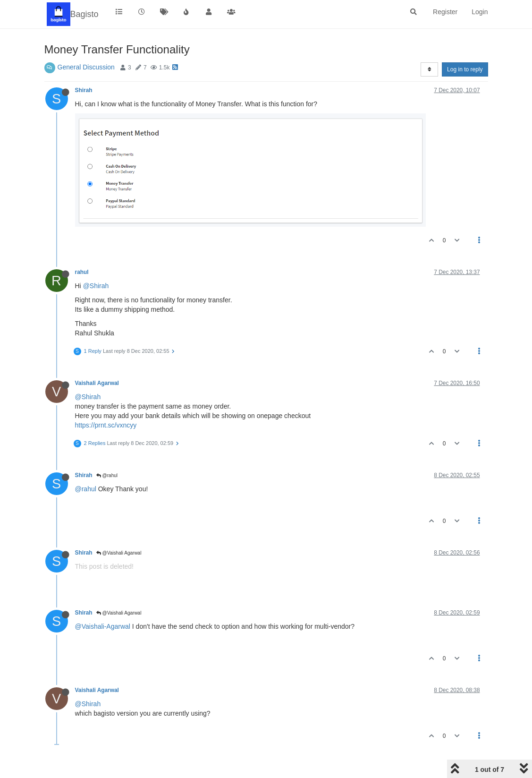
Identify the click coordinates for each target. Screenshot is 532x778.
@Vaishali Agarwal (119, 553)
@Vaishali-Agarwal (103, 626)
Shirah (84, 90)
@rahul (107, 475)
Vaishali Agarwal (97, 383)
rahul (82, 272)
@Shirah (96, 286)
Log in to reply (465, 69)
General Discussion (86, 67)
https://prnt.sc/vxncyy (106, 425)
